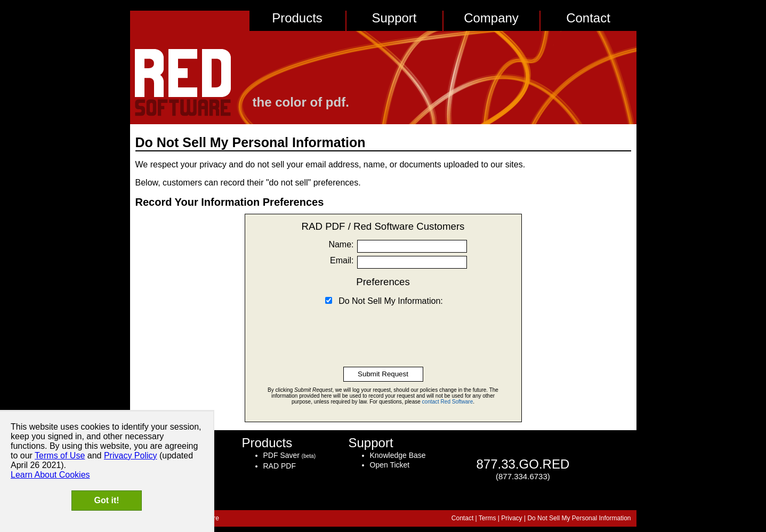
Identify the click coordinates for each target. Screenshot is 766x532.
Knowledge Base (398, 455)
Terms (487, 518)
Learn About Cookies (50, 475)
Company (491, 18)
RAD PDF (280, 466)
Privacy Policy (131, 456)
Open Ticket (390, 465)
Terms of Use (60, 456)
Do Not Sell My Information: (391, 301)
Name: (341, 244)
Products (297, 18)
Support (394, 18)
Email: (342, 260)
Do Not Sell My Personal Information (579, 518)
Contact (588, 18)
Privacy (511, 518)
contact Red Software (448, 402)
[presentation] (383, 330)
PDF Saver (281, 455)
